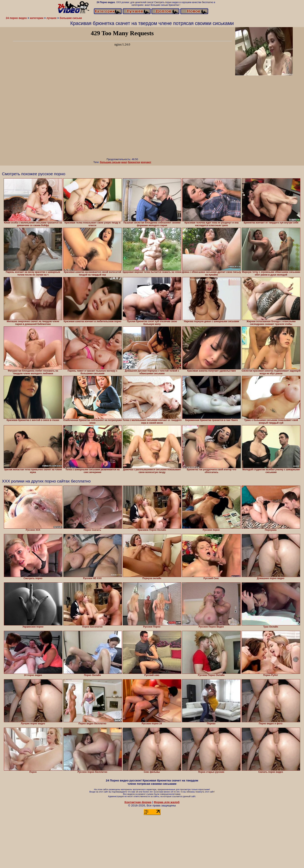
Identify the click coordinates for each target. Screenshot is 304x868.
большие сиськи (110, 162)
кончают (146, 162)
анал (124, 162)
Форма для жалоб (167, 802)
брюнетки (134, 162)
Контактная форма (138, 802)
